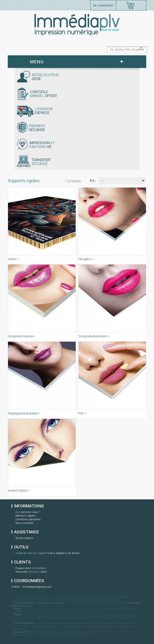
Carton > (13, 259)
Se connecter (103, 5)
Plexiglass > (86, 259)
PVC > (82, 413)
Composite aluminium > (94, 336)
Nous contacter (24, 523)
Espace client (31, 569)
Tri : (93, 181)
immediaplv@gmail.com (37, 587)
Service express (24, 538)
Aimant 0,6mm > (19, 491)
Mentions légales (26, 516)
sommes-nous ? (28, 512)
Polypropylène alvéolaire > (24, 413)
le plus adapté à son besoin (48, 553)
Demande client (31, 572)
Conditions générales (28, 519)
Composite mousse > (21, 336)
